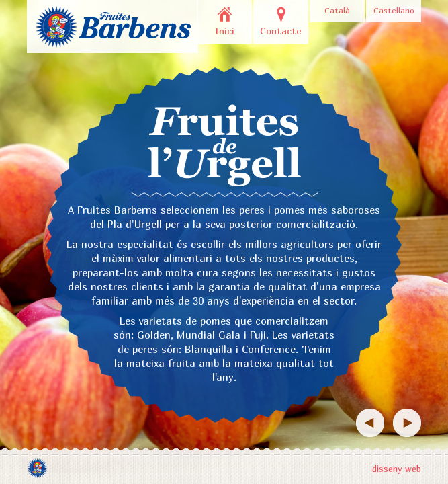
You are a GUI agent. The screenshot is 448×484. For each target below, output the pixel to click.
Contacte (281, 31)
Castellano (394, 10)
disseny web (397, 469)
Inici (225, 31)
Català (337, 10)
